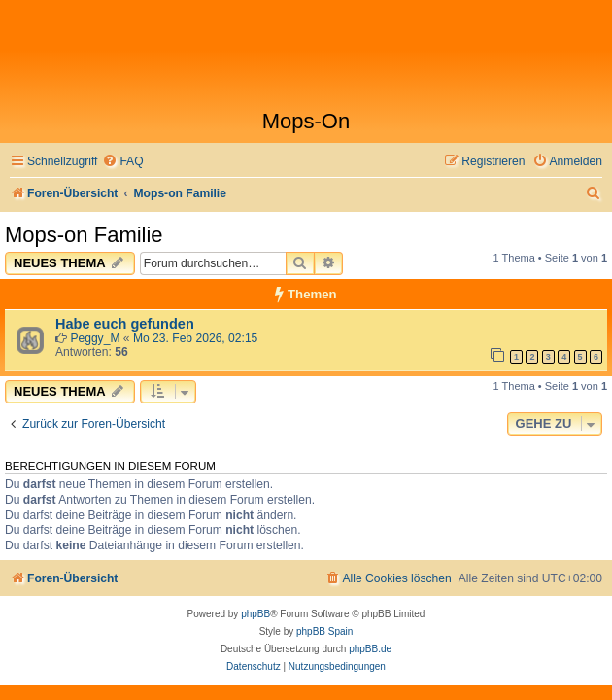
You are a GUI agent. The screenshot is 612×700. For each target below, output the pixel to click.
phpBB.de (370, 649)
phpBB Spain (324, 631)
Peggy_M (95, 338)
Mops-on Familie (84, 235)
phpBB (255, 614)
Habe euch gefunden (125, 324)
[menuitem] (122, 162)
